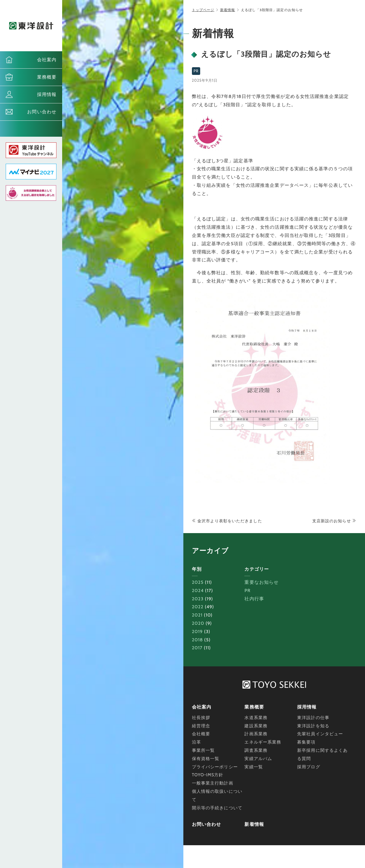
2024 (198, 590)
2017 (197, 648)
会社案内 (47, 60)
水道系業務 (256, 718)
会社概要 (201, 734)
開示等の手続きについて (217, 808)
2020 (198, 623)
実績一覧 (254, 767)
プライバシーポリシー (215, 767)
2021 (197, 615)
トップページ (203, 10)
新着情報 (228, 10)
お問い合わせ (42, 112)
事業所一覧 (203, 750)
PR (247, 590)
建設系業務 (256, 726)
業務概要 (47, 77)
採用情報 (47, 94)
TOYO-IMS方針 (208, 775)
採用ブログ (309, 767)
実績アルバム (258, 759)
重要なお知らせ (261, 582)
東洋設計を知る (313, 726)
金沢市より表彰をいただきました (227, 521)
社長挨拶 (201, 718)
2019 (197, 631)
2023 (198, 599)
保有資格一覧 (206, 759)
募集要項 (306, 742)
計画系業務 (256, 734)
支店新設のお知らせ (334, 521)
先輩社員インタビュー (320, 734)
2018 (197, 640)
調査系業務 (256, 750)
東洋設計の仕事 (313, 718)
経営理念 (201, 726)
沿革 (196, 742)
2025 (198, 582)
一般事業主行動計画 (213, 783)
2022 (198, 607)
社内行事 (254, 599)
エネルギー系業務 (263, 742)
